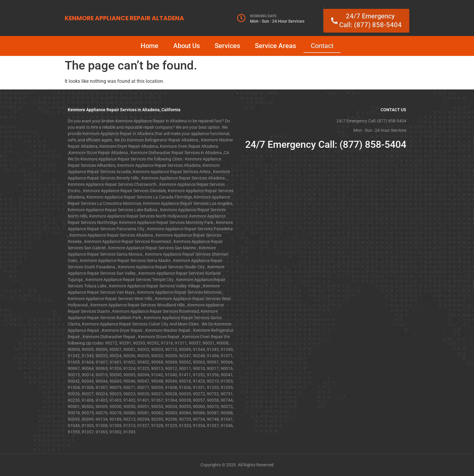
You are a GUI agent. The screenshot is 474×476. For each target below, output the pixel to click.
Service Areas (275, 46)
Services (227, 46)
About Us (187, 46)
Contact (322, 46)
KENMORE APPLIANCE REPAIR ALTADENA (124, 18)
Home (149, 46)
